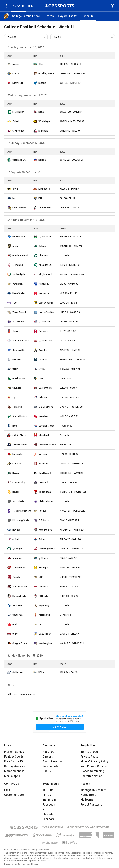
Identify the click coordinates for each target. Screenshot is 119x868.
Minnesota (44, 189)
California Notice (91, 776)
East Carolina (19, 208)
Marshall (46, 237)
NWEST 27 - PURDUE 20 (73, 511)
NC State (44, 596)
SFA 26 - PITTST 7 (70, 520)
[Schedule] (88, 16)
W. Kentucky (46, 388)
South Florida (20, 416)
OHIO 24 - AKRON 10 (70, 64)
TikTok (47, 795)
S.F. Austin (44, 520)
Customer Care (14, 795)
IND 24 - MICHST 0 (70, 265)
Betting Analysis (15, 766)
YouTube (48, 790)
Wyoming (44, 605)
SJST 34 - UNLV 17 (69, 634)
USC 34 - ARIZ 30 (69, 397)
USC (18, 397)
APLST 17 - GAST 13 (70, 350)
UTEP (15, 369)
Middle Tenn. (19, 237)
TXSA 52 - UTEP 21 (70, 369)
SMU (18, 539)
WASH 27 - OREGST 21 (72, 643)
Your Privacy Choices (94, 766)
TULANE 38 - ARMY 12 (71, 246)
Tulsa (42, 539)
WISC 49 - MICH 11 (70, 568)
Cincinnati (45, 208)
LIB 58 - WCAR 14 (69, 322)
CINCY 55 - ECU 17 (69, 208)
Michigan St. (45, 265)
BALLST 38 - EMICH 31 (71, 112)
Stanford (44, 464)
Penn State (18, 293)
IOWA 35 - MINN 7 (69, 189)
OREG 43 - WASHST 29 (72, 549)
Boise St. (43, 160)
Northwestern (23, 511)
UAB (41, 378)
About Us (48, 752)
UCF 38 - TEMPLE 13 (70, 577)
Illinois (16, 331)
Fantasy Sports (14, 757)
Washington (45, 643)
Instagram (49, 800)
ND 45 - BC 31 (67, 445)
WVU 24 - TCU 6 (69, 303)
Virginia (43, 454)
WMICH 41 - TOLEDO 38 (72, 121)
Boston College (47, 445)
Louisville (17, 454)
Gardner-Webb (20, 255)
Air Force (17, 605)
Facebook (49, 805)
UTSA (42, 369)
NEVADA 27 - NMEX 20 (72, 530)
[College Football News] (26, 16)
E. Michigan (18, 112)
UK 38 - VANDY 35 (69, 284)
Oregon (19, 549)
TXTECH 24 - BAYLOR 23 (73, 492)
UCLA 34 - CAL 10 (69, 672)
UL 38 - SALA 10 (68, 341)
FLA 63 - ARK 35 (69, 558)
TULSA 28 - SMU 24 (70, 539)
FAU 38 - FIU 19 (67, 198)
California (17, 615)
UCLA (42, 624)
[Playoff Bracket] (68, 16)
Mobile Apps (12, 776)
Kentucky (44, 284)
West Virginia (46, 303)
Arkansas (17, 558)
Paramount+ (51, 766)
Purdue (43, 511)
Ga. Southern (46, 407)
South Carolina (20, 586)
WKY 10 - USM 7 (69, 388)
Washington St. (47, 549)
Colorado (17, 464)
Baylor (16, 492)
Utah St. (43, 359)
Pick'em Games (14, 752)
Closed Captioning (92, 771)
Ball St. (42, 112)
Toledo (16, 121)
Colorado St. (19, 160)
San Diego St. (46, 473)
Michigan (44, 568)
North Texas (19, 378)
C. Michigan (18, 131)
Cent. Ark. (44, 482)
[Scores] (49, 16)
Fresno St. (18, 359)
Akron (15, 64)
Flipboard (49, 819)
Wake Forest (19, 312)
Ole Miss (43, 586)
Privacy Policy (89, 757)
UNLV (15, 634)
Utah (15, 624)
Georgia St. (18, 350)
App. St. (43, 350)
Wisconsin (21, 568)
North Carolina (47, 312)
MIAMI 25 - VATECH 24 (72, 274)
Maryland (44, 435)
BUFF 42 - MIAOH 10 (70, 83)
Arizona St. (45, 615)
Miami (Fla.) (20, 274)
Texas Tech (45, 492)
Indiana (19, 265)
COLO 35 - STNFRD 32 (71, 464)
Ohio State (20, 435)
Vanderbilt (18, 284)
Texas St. (17, 407)
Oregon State (20, 643)
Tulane (42, 246)
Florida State (19, 596)
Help (7, 790)
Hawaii (16, 473)
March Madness (14, 771)
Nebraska (44, 293)
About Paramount (54, 761)
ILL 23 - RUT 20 (68, 331)
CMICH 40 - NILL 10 (70, 131)
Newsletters (88, 795)
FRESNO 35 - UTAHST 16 (73, 359)
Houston (43, 416)
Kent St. (17, 73)
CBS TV (47, 771)
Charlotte (44, 255)
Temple (16, 577)
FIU (40, 198)
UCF (41, 577)
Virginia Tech (46, 274)
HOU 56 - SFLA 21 (69, 416)
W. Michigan (45, 121)
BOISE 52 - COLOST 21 (71, 160)
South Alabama (20, 341)
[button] (100, 16)
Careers (48, 757)
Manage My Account (93, 790)
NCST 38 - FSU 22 (69, 596)
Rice (15, 426)
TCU (14, 303)
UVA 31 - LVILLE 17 (69, 454)
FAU (14, 198)
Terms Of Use (89, 752)
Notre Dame (21, 445)
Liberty (46, 322)
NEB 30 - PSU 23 (69, 293)
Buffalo (42, 83)
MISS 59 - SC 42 (69, 586)
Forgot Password (92, 805)
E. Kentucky (19, 482)
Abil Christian (46, 501)
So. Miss (17, 388)
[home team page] (9, 64)
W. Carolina (18, 322)
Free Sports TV (14, 761)
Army (15, 246)
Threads (48, 814)
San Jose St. (45, 634)
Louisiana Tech (47, 426)
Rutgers (43, 331)
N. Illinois (43, 131)
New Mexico (45, 530)
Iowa (15, 189)
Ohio (41, 64)
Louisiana (47, 341)
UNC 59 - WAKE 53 (70, 312)
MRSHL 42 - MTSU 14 (71, 237)
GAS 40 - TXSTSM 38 (71, 407)
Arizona (43, 397)
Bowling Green (46, 73)
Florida (45, 558)
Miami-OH (18, 83)
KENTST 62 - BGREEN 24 (73, 73)
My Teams (87, 800)
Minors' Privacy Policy (94, 761)
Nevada (16, 530)
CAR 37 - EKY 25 (69, 482)
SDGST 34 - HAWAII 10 (72, 473)
